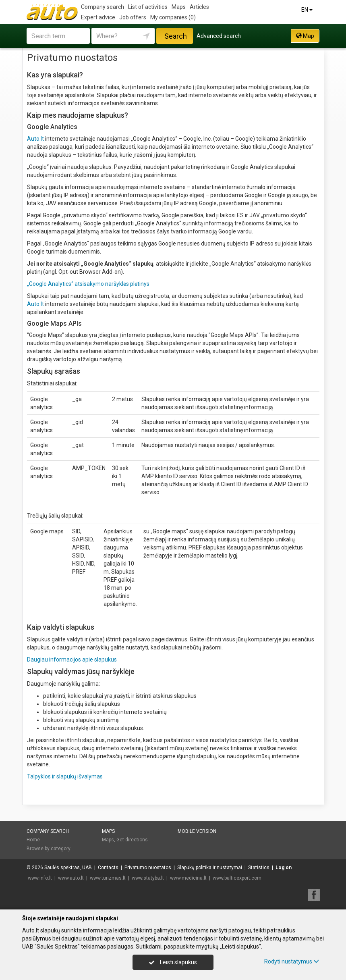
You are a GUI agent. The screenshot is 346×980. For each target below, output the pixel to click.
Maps (179, 7)
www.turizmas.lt (108, 878)
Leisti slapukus (173, 962)
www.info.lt (40, 878)
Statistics (259, 868)
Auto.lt (35, 139)
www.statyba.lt (148, 878)
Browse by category (49, 849)
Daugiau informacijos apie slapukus (72, 660)
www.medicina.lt (188, 878)
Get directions (132, 840)
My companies (173, 17)
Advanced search (219, 36)
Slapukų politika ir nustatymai (210, 868)
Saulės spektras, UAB (68, 868)
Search (176, 36)
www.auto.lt (71, 878)
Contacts (108, 868)
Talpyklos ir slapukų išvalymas (65, 776)
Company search (103, 7)
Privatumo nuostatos (148, 868)
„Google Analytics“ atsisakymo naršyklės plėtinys (88, 284)
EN (308, 10)
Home (33, 840)
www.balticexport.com (237, 878)
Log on (284, 868)
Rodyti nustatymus (292, 961)
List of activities (148, 7)
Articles (199, 7)
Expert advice (98, 17)
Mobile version (197, 831)
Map (305, 36)
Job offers (133, 17)
